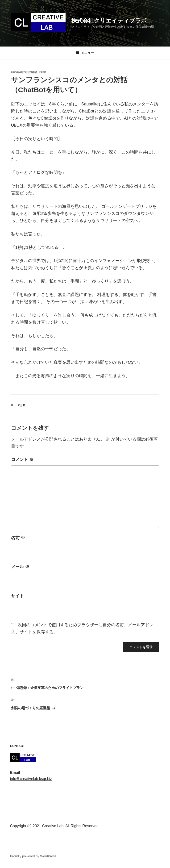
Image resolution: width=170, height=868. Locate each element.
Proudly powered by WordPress (33, 856)
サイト (17, 596)
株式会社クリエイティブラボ (109, 21)
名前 (18, 538)
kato (42, 72)
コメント (22, 459)
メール (20, 567)
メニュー (85, 53)
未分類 (21, 405)
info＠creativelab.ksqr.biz (31, 779)
